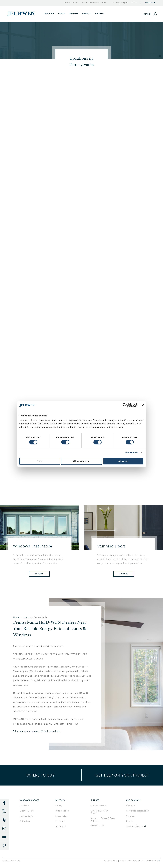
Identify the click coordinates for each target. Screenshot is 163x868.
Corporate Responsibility (138, 811)
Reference (60, 821)
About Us (131, 806)
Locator (27, 617)
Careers (130, 821)
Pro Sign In (150, 3)
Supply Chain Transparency (132, 861)
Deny (40, 461)
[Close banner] (143, 405)
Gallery (59, 806)
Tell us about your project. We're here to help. (37, 731)
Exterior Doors (27, 811)
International (153, 861)
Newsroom (131, 816)
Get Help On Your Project (99, 812)
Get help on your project (122, 775)
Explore (39, 574)
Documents (61, 826)
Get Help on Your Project (95, 3)
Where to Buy (71, 3)
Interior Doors (27, 816)
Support (87, 14)
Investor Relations (135, 826)
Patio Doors (25, 821)
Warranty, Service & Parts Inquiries (103, 819)
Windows (24, 806)
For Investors (119, 3)
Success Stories (62, 816)
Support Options (99, 806)
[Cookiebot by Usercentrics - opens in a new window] (125, 405)
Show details (131, 453)
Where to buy (41, 775)
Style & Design (62, 811)
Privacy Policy (110, 861)
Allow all (123, 461)
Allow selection (81, 461)
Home (16, 617)
